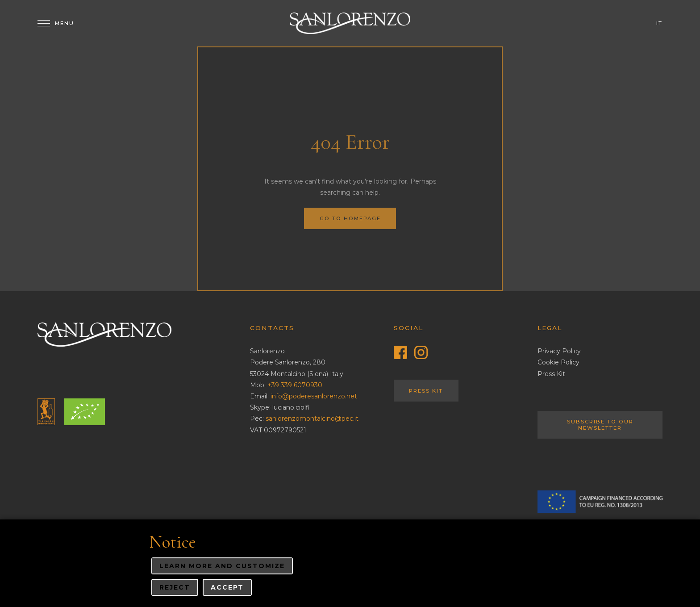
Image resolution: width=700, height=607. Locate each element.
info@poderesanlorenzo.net (314, 396)
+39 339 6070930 (295, 385)
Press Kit (426, 391)
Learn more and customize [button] (222, 566)
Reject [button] (175, 587)
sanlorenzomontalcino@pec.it (312, 419)
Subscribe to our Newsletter (600, 425)
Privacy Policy (559, 351)
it (659, 23)
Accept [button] (227, 587)
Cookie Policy (558, 362)
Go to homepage (350, 218)
